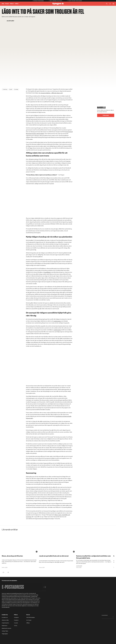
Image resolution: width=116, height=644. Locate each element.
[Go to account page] (110, 4)
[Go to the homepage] (58, 4)
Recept (7, 4)
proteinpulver (57, 321)
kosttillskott (47, 272)
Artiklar (17, 4)
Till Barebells (106, 115)
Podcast (12, 4)
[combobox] (108, 617)
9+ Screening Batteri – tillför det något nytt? (51, 93)
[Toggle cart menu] (113, 4)
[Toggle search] (107, 4)
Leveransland (105, 615)
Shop (3, 4)
